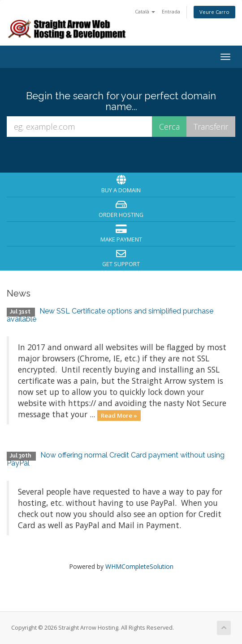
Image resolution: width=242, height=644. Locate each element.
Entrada (171, 11)
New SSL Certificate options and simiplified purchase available (110, 315)
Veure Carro (214, 12)
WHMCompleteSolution (139, 566)
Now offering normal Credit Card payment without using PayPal (116, 459)
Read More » (119, 415)
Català (145, 11)
